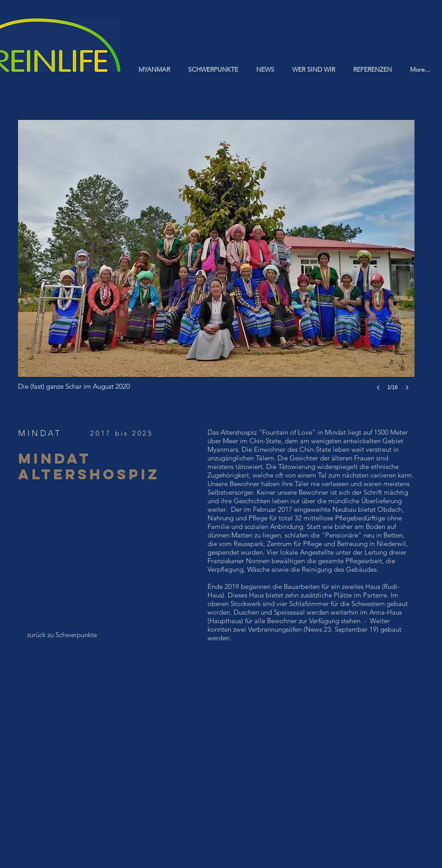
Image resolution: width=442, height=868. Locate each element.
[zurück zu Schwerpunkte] (62, 634)
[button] (216, 264)
